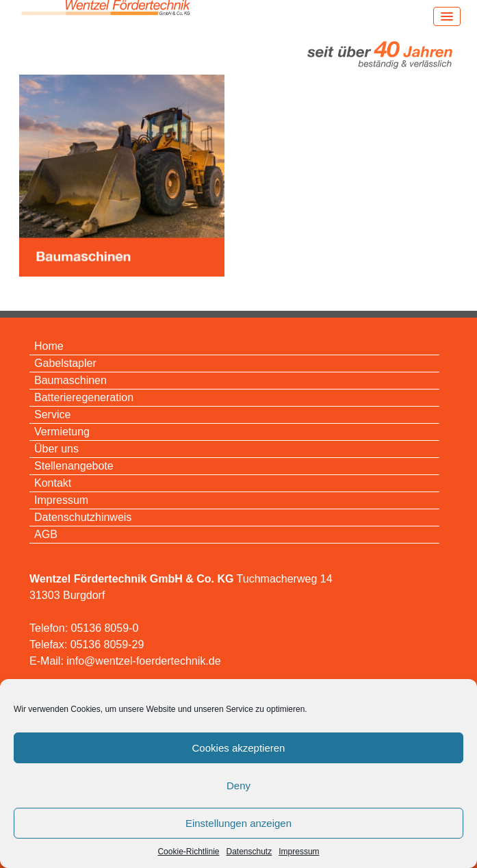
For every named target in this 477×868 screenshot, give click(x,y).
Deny (238, 786)
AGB (46, 534)
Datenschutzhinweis (83, 517)
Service (52, 414)
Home (49, 346)
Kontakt (53, 483)
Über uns (56, 449)
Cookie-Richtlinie (188, 852)
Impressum (299, 852)
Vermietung (62, 432)
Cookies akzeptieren (239, 748)
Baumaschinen (70, 380)
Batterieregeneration (84, 397)
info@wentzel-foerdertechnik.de (143, 661)
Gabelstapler (65, 363)
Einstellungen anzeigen (238, 823)
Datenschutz (249, 852)
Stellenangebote (74, 466)
